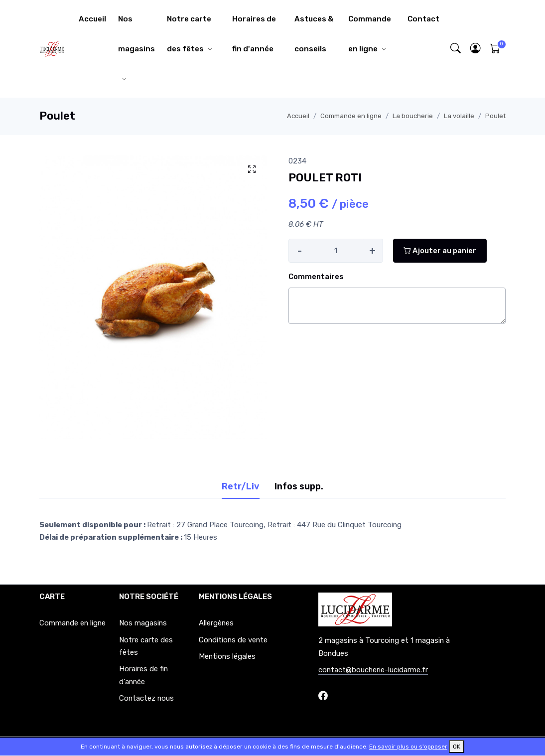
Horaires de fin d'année (254, 34)
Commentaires (316, 277)
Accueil (92, 19)
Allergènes (216, 623)
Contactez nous (146, 698)
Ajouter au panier (440, 251)
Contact (423, 19)
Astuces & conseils (314, 34)
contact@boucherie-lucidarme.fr (373, 670)
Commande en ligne (370, 34)
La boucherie (413, 116)
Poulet (495, 116)
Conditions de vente (233, 640)
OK (457, 747)
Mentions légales (227, 656)
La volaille (459, 116)
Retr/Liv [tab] (241, 486)
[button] (476, 49)
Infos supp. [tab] (299, 486)
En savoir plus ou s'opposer (408, 747)
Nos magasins (136, 34)
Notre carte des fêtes (189, 34)
